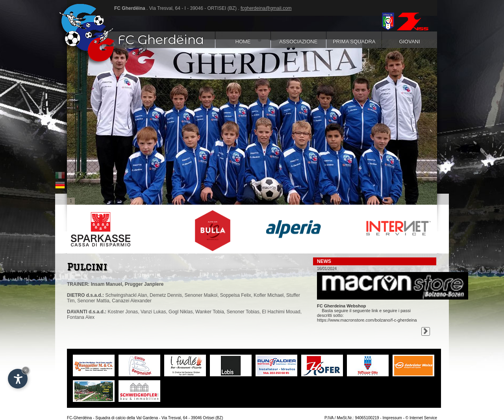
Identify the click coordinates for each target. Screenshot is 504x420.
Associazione (298, 42)
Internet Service (423, 418)
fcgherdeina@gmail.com (266, 8)
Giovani (409, 42)
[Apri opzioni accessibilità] (18, 379)
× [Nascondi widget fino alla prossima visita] (26, 370)
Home (243, 42)
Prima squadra (354, 42)
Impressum (392, 418)
